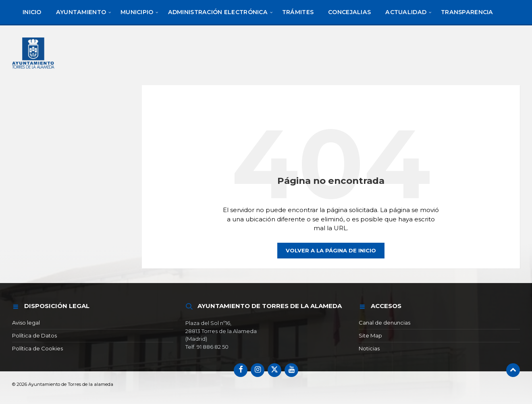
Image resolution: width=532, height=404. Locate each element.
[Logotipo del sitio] (34, 70)
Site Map (370, 335)
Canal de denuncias (384, 323)
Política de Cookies (37, 348)
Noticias (369, 348)
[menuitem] (32, 12)
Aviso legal (26, 323)
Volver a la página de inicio (331, 250)
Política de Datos (34, 335)
